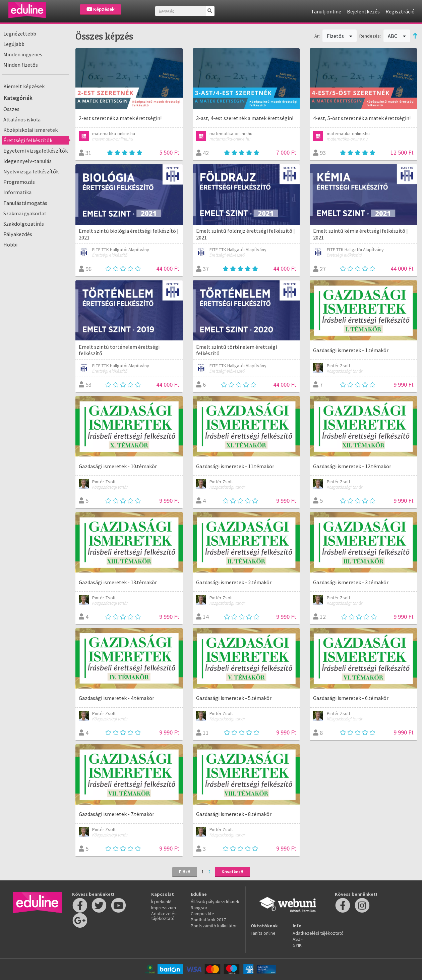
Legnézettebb (20, 34)
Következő (232, 872)
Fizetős (340, 36)
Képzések (101, 9)
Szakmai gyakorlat (25, 213)
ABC (397, 36)
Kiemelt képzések (24, 86)
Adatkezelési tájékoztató (164, 916)
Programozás (19, 182)
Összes (11, 109)
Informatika (17, 192)
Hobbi (10, 244)
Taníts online (263, 933)
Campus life (202, 914)
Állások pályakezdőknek (215, 902)
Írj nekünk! (161, 902)
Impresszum (164, 908)
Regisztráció (400, 11)
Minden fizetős (21, 65)
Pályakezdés (18, 234)
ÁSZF (298, 939)
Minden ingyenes (23, 54)
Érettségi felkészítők (28, 140)
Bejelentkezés (363, 11)
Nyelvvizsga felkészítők (31, 171)
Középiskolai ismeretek (31, 130)
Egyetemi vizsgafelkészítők (36, 151)
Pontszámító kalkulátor (214, 926)
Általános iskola (22, 119)
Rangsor (199, 908)
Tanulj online (326, 11)
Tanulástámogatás (25, 203)
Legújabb (14, 44)
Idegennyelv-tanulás (27, 161)
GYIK (297, 945)
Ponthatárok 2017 (208, 920)
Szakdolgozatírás (24, 224)
